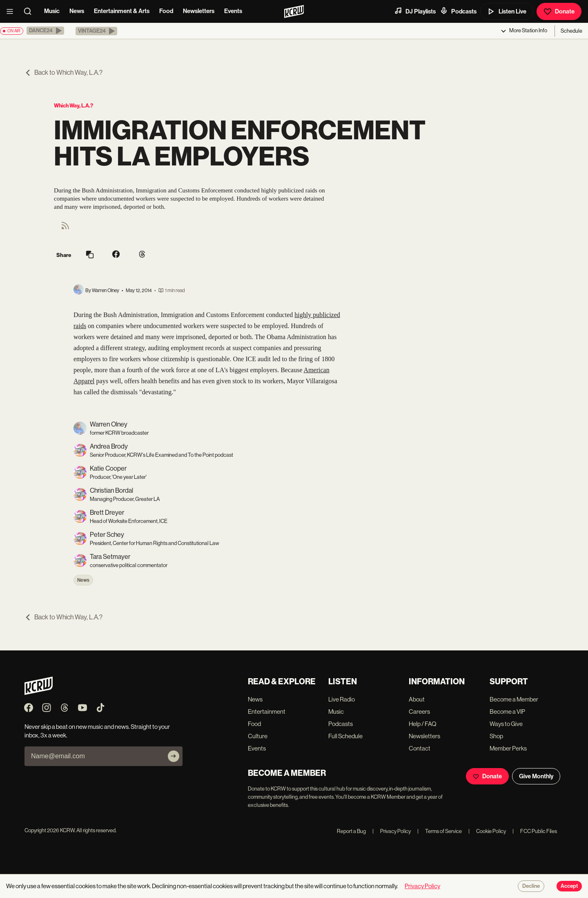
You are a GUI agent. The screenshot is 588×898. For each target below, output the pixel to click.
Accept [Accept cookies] (569, 886)
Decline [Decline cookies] (531, 886)
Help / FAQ (423, 724)
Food (166, 11)
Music (52, 11)
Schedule (571, 31)
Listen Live (507, 11)
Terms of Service (440, 831)
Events (233, 11)
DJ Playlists (415, 11)
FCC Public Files (535, 831)
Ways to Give (506, 724)
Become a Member (514, 699)
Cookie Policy (487, 831)
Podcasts (458, 11)
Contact (420, 748)
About (417, 699)
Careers (419, 711)
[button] (45, 31)
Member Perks (508, 748)
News (77, 11)
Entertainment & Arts (122, 11)
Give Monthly (536, 776)
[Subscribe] (174, 756)
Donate (559, 11)
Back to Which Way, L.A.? (63, 73)
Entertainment (267, 711)
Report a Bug (351, 831)
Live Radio (342, 699)
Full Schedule (345, 736)
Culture (258, 736)
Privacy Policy (392, 831)
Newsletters (199, 11)
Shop (496, 736)
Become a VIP (507, 711)
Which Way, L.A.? (73, 106)
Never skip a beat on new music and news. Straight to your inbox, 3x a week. (97, 731)
